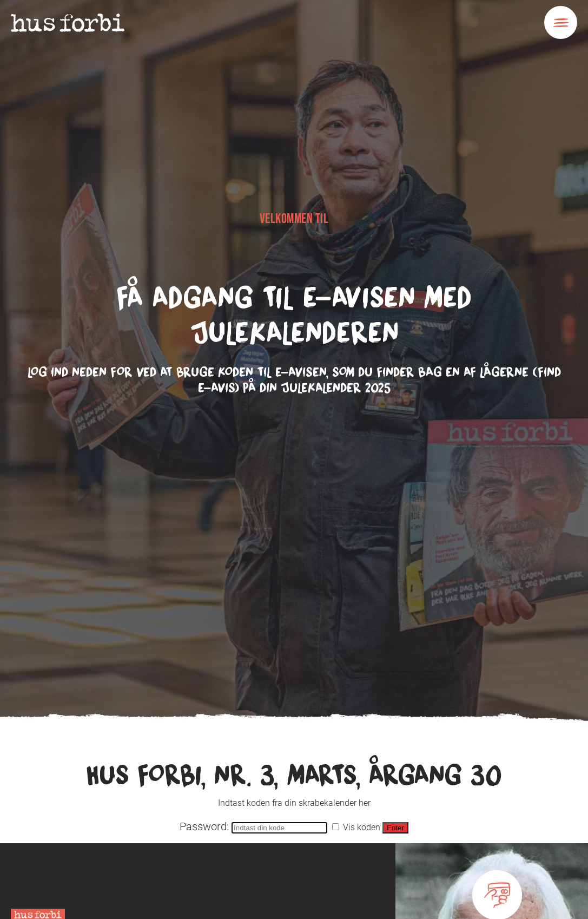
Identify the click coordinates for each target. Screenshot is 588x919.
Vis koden (356, 827)
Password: (255, 826)
